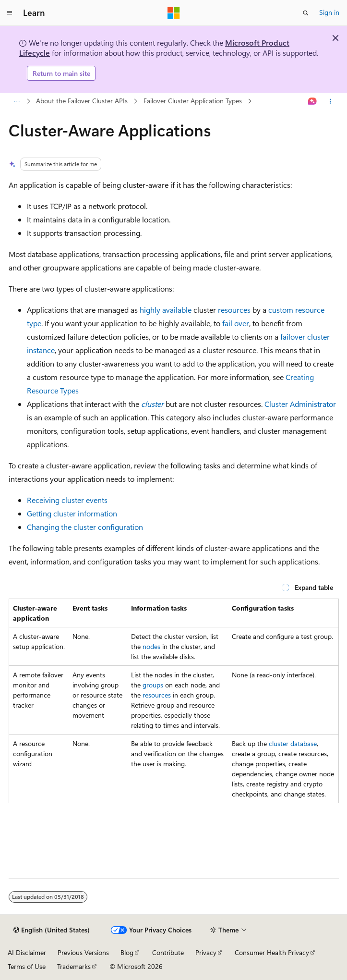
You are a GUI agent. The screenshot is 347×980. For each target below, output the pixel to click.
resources (234, 310)
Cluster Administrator (300, 404)
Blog (127, 952)
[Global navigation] (10, 13)
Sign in (329, 12)
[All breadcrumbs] (17, 101)
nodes (151, 646)
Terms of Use (27, 966)
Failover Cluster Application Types (193, 101)
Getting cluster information (72, 513)
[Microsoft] (174, 13)
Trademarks (74, 966)
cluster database (293, 743)
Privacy (206, 952)
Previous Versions (83, 952)
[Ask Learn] (312, 101)
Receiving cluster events (67, 500)
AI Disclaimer (27, 952)
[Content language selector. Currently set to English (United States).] (52, 930)
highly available (166, 310)
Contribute (168, 952)
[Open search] (306, 13)
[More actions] (330, 101)
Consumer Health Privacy (272, 952)
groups (153, 685)
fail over (236, 323)
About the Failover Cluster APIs (82, 101)
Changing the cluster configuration (85, 527)
